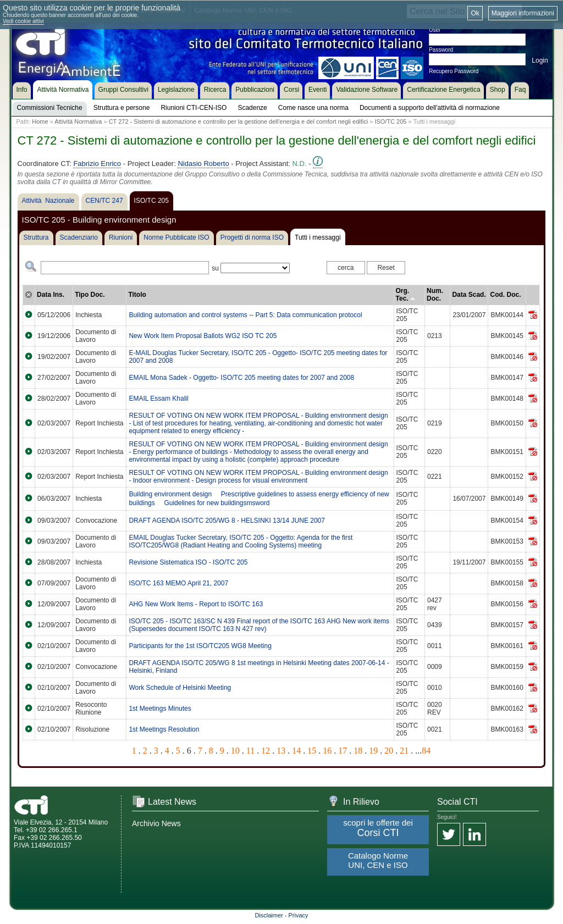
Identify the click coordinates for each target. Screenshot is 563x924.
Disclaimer (269, 915)
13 (281, 751)
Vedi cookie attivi (23, 21)
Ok (475, 13)
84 (426, 751)
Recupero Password (454, 71)
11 (250, 751)
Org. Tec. (405, 295)
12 (266, 751)
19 (373, 751)
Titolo (137, 295)
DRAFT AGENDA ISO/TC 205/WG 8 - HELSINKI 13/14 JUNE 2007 (227, 521)
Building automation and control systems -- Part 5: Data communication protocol (245, 315)
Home (40, 121)
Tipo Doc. (90, 295)
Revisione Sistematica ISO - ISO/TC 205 (188, 562)
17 (343, 751)
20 (389, 751)
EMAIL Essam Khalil (158, 399)
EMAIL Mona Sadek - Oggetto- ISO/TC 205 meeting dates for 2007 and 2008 (241, 378)
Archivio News (156, 823)
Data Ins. (51, 295)
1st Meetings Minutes (160, 709)
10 (235, 751)
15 (312, 751)
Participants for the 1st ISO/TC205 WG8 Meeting (200, 646)
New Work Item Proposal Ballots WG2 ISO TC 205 (203, 336)
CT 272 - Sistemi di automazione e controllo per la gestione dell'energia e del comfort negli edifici (239, 121)
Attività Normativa (78, 121)
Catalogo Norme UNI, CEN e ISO (378, 860)
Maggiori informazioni (523, 13)
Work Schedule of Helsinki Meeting (180, 688)
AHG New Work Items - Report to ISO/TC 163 (196, 604)
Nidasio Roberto (203, 164)
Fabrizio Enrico (97, 164)
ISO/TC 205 (390, 121)
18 (358, 751)
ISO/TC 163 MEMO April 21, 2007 (178, 583)
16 (327, 751)
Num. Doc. (435, 295)
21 (404, 751)
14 (296, 751)
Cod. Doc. (505, 295)
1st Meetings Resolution (164, 729)
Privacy (299, 915)
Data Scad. (469, 295)
